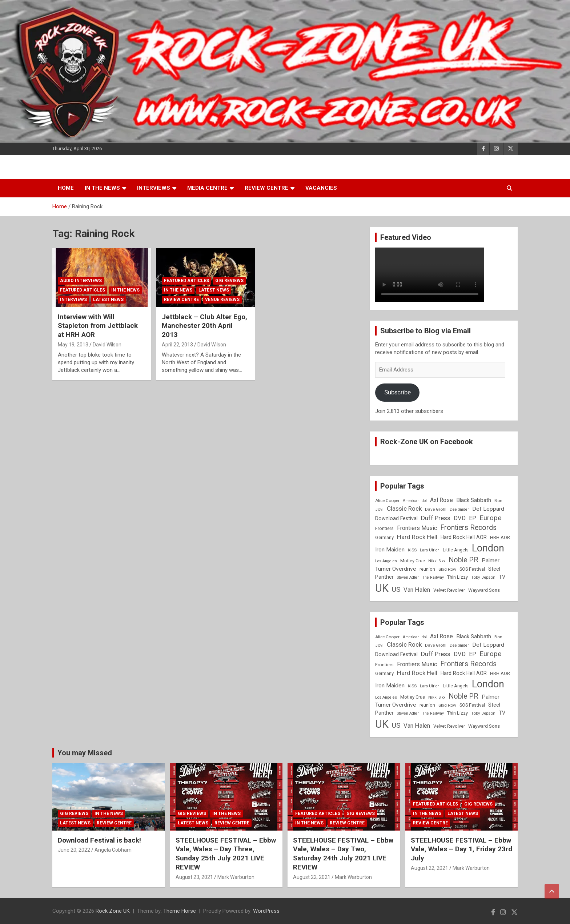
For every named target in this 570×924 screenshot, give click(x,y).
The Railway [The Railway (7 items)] (433, 577)
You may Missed (85, 753)
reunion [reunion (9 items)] (427, 569)
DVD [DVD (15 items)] (460, 518)
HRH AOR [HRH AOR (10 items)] (500, 537)
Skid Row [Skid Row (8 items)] (447, 569)
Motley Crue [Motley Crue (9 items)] (413, 561)
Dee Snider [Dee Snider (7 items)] (459, 509)
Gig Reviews (229, 281)
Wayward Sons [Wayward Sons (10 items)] (484, 590)
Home (66, 188)
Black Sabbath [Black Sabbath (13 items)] (474, 500)
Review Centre (266, 188)
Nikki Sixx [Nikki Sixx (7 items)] (437, 561)
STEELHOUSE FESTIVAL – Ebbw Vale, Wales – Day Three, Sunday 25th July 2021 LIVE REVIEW (226, 854)
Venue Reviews (222, 300)
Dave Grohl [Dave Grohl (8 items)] (436, 509)
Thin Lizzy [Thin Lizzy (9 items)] (457, 577)
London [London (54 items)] (488, 548)
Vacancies (321, 188)
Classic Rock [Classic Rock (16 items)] (404, 509)
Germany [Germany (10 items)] (384, 537)
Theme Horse (180, 911)
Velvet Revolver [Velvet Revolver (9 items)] (449, 590)
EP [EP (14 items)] (473, 518)
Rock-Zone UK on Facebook (427, 442)
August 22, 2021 (312, 877)
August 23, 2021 (194, 877)
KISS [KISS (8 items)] (412, 550)
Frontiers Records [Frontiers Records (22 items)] (468, 528)
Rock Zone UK (113, 911)
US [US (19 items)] (396, 590)
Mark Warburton (236, 877)
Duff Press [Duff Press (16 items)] (436, 518)
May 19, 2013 (73, 345)
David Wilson (107, 345)
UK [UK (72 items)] (382, 588)
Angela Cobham (113, 850)
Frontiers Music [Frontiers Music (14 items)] (417, 528)
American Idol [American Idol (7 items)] (415, 501)
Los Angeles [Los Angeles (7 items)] (386, 561)
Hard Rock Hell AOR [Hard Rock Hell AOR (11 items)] (464, 537)
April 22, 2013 (177, 345)
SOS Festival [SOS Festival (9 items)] (472, 569)
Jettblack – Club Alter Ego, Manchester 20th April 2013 (204, 326)
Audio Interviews (81, 281)
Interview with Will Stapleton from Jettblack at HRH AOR (98, 326)
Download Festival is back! (99, 840)
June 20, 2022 (74, 850)
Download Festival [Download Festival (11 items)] (396, 518)
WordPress (266, 911)
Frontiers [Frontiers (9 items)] (384, 528)
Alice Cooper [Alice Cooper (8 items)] (387, 501)
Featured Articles (83, 290)
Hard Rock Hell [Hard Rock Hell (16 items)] (417, 537)
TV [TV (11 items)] (502, 577)
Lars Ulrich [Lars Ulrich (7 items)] (430, 550)
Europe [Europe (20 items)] (490, 518)
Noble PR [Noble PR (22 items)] (463, 560)
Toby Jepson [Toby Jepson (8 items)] (483, 577)
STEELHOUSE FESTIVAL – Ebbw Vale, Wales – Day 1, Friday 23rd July (461, 849)
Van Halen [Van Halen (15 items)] (417, 590)
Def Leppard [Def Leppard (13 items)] (488, 509)
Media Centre (207, 188)
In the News (102, 188)
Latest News (108, 300)
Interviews (154, 188)
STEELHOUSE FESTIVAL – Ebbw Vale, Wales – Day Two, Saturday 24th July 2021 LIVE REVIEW (343, 854)
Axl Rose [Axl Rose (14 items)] (441, 500)
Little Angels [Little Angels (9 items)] (456, 550)
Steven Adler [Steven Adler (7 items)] (408, 577)
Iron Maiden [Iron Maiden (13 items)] (390, 550)
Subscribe (398, 392)
